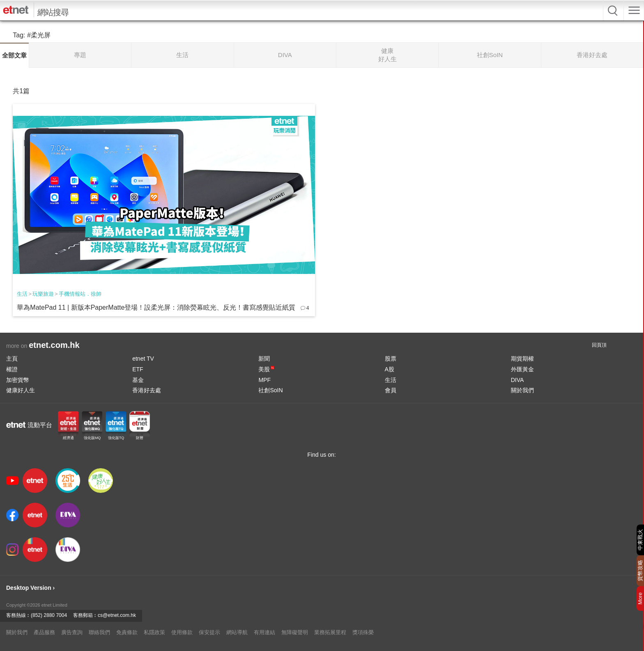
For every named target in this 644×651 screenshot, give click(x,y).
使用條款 (182, 632)
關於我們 (522, 390)
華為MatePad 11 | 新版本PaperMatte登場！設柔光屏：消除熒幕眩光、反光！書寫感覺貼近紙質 (156, 307)
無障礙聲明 (295, 632)
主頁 (12, 359)
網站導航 (237, 632)
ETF (138, 369)
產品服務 (44, 632)
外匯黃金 (522, 369)
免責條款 (127, 632)
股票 (391, 359)
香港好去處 (147, 390)
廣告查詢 (72, 632)
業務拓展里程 (330, 632)
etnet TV (143, 359)
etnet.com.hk (54, 345)
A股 (390, 369)
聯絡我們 (99, 632)
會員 (391, 390)
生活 (22, 294)
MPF (264, 380)
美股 (266, 369)
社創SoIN (270, 390)
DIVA (517, 380)
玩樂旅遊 (43, 294)
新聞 (264, 359)
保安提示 (209, 632)
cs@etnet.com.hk (117, 615)
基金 (138, 380)
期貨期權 (522, 359)
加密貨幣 (18, 380)
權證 (12, 369)
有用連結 (264, 632)
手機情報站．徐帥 (80, 294)
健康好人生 (21, 390)
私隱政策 (154, 632)
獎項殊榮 (363, 632)
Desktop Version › (30, 588)
